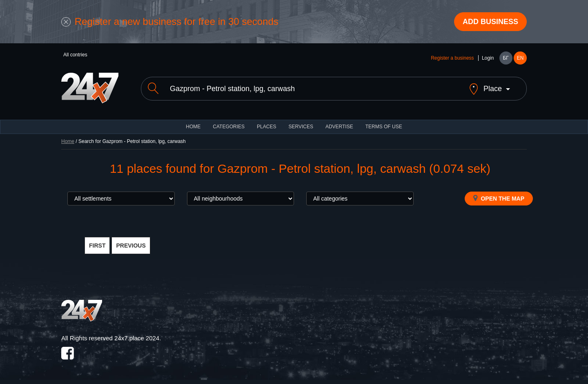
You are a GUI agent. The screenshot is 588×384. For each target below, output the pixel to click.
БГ (506, 58)
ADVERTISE (339, 127)
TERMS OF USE (384, 127)
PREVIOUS (131, 246)
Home (68, 141)
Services (301, 127)
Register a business (452, 58)
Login (488, 58)
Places (266, 127)
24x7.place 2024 (137, 338)
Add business (490, 22)
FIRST (97, 246)
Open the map (499, 198)
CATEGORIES (229, 127)
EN (520, 58)
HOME (193, 127)
